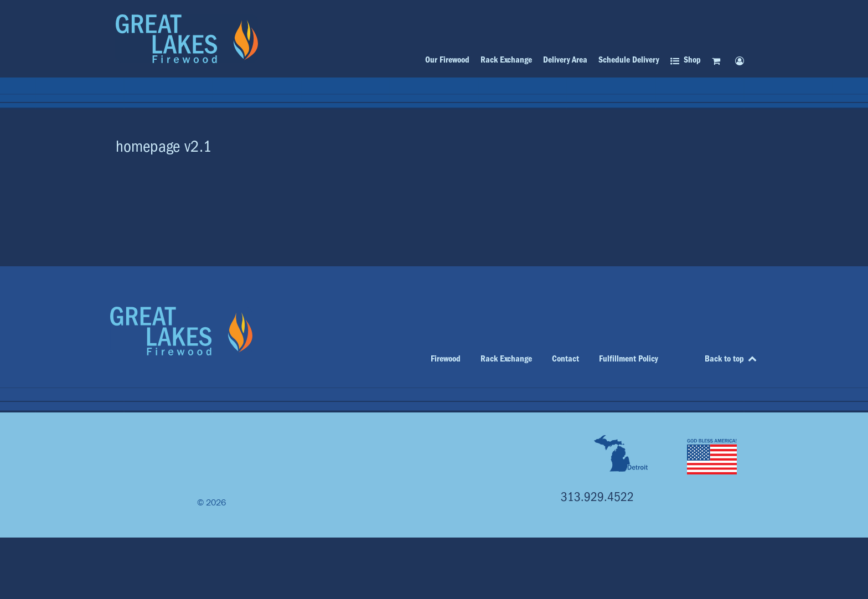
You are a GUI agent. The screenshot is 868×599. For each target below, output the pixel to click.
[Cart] (718, 61)
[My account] (742, 61)
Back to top (731, 359)
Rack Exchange (506, 359)
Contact (565, 359)
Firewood (446, 359)
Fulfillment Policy (629, 359)
